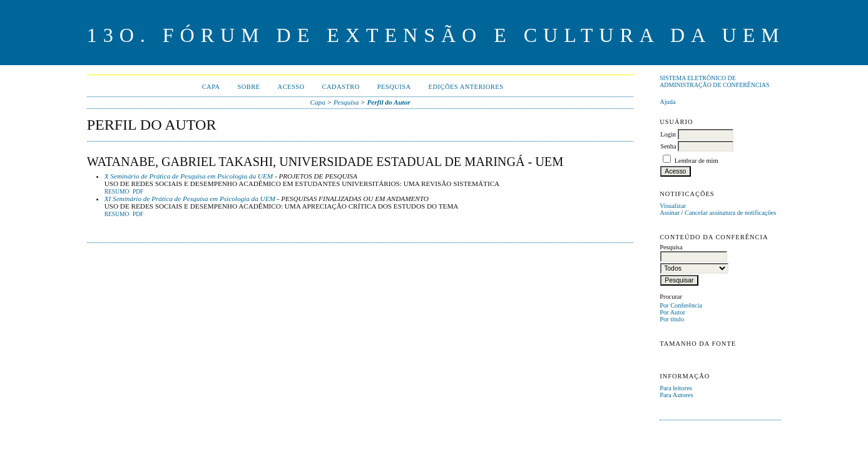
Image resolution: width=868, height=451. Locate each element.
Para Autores (676, 395)
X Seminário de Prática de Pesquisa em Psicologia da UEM (189, 176)
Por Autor (672, 312)
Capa (211, 87)
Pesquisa (394, 87)
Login (668, 134)
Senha (668, 146)
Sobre (249, 87)
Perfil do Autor (388, 102)
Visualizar (673, 206)
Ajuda (667, 102)
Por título (672, 319)
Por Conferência (681, 305)
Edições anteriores (466, 87)
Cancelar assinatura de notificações (730, 213)
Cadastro (341, 87)
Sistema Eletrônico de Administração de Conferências (714, 81)
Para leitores (676, 388)
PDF (138, 192)
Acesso (291, 87)
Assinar (670, 213)
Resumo (117, 192)
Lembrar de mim (697, 161)
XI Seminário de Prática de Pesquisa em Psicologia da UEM (190, 199)
